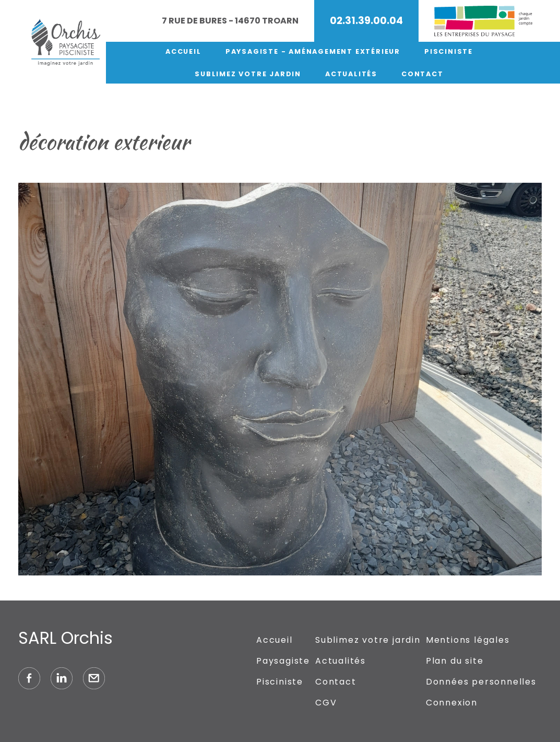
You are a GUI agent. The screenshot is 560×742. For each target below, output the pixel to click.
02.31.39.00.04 (366, 21)
